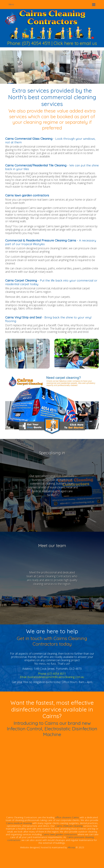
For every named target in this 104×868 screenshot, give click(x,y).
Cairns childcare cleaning (69, 826)
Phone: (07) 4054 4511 (29, 43)
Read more (52, 513)
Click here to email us (75, 43)
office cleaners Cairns (67, 817)
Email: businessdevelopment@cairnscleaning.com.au (52, 677)
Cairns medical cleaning (19, 823)
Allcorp (71, 847)
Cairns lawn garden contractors (60, 834)
